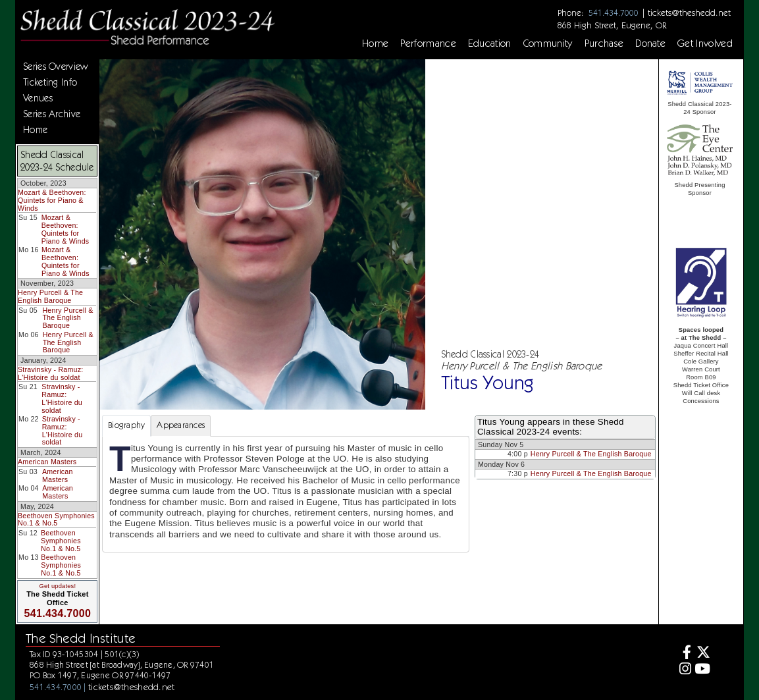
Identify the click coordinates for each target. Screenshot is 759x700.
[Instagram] (683, 670)
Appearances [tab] (181, 425)
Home (375, 43)
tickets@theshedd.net (689, 13)
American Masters (47, 462)
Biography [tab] (126, 425)
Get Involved (705, 43)
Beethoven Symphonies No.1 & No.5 (56, 520)
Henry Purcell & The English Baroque (50, 296)
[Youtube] (702, 670)
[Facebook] (683, 654)
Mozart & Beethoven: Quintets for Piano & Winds (52, 200)
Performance (428, 43)
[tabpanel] (286, 495)
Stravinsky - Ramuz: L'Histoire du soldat (50, 373)
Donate (650, 43)
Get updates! (58, 586)
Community (548, 43)
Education (490, 43)
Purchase (604, 43)
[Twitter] (702, 654)
